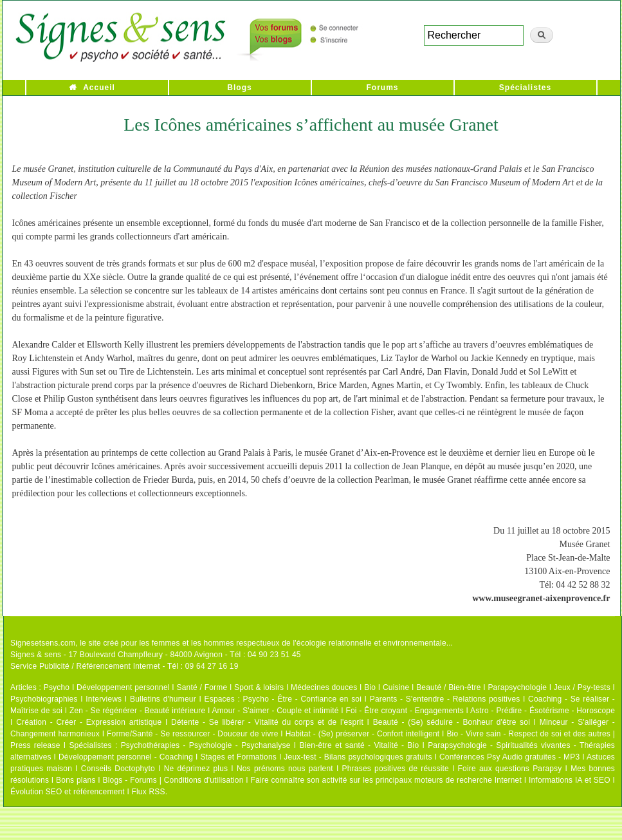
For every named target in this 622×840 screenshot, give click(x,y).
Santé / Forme (202, 687)
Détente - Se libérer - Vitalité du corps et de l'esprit (267, 722)
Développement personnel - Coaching (126, 757)
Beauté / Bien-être (448, 687)
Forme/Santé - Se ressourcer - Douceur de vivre (193, 734)
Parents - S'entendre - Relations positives (445, 699)
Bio (370, 687)
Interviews (104, 699)
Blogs (239, 88)
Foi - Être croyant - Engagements (404, 711)
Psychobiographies (44, 699)
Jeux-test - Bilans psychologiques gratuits (358, 757)
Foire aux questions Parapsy (510, 769)
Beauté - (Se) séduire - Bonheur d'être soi (452, 722)
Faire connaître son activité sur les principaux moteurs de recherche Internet (386, 780)
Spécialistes (525, 88)
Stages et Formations (238, 757)
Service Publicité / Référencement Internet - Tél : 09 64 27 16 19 (124, 666)
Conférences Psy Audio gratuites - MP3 (509, 757)
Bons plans (76, 780)
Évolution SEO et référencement (68, 792)
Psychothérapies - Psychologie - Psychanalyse (206, 745)
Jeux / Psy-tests (582, 687)
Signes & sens (36, 655)
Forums (382, 88)
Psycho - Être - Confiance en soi (303, 699)
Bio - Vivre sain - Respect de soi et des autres (528, 734)
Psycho (57, 687)
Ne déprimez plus (196, 769)
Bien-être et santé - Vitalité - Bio (359, 745)
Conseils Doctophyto (118, 769)
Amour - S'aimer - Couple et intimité (275, 711)
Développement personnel (123, 687)
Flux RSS (148, 792)
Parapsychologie (517, 687)
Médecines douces (324, 687)
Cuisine (396, 687)
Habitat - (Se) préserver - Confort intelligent (363, 734)
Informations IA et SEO (570, 780)
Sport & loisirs (259, 687)
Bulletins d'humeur (163, 699)
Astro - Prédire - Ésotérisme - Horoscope (543, 711)
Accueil (99, 88)
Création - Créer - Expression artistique (89, 722)
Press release (35, 745)
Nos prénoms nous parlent (285, 769)
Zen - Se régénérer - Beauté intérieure (137, 711)
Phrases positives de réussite (396, 769)
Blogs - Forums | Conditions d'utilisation (173, 780)
